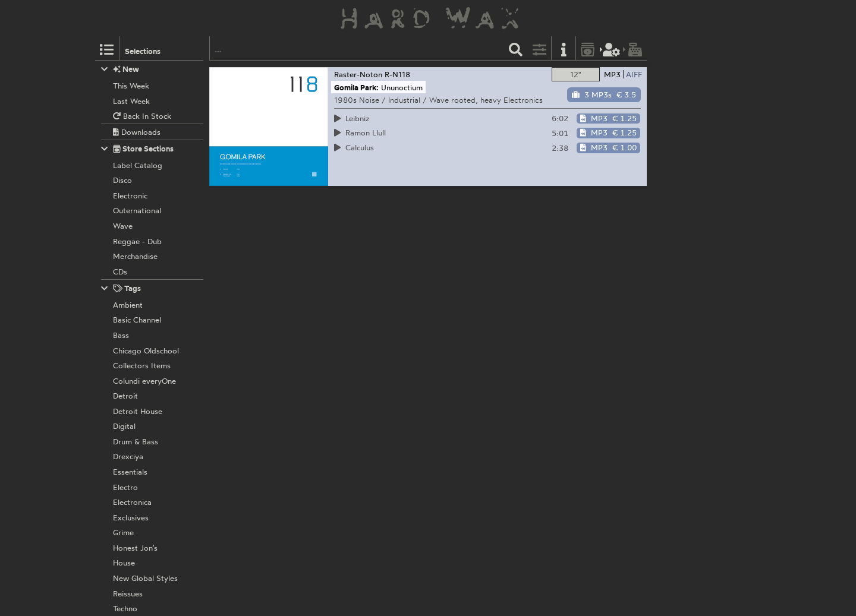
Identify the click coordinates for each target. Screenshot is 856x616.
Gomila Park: (356, 87)
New (120, 69)
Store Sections (138, 149)
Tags (121, 288)
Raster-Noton (358, 74)
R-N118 (397, 74)
